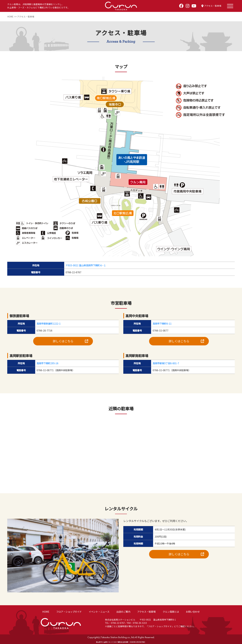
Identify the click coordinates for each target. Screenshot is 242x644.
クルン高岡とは (171, 612)
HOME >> (12, 17)
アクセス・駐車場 (146, 612)
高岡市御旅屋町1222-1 (49, 323)
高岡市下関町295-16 (47, 363)
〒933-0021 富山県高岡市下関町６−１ (86, 265)
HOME (46, 612)
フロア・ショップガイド (69, 612)
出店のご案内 (123, 612)
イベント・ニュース (99, 612)
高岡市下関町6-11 (162, 323)
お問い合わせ (193, 612)
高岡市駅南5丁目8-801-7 (166, 363)
